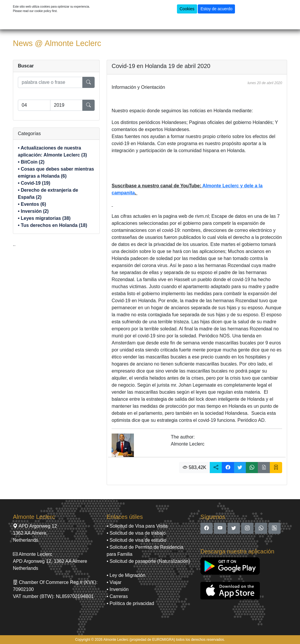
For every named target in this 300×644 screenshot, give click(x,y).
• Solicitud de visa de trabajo (136, 533)
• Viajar (114, 582)
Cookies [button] (187, 9)
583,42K (195, 467)
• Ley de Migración (126, 575)
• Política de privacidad (130, 603)
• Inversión (118, 589)
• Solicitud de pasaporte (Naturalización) (148, 561)
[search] (50, 82)
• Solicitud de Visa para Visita (137, 526)
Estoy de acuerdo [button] (216, 9)
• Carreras (117, 596)
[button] (216, 468)
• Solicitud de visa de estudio (137, 540)
